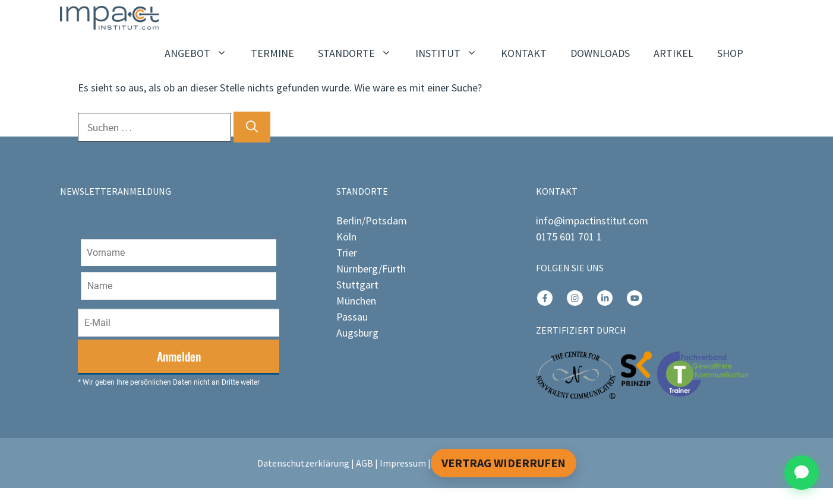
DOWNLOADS (600, 53)
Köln (346, 237)
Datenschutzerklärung (303, 463)
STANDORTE (361, 53)
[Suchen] (252, 127)
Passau (352, 317)
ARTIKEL (673, 53)
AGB (365, 463)
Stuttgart (357, 285)
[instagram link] (545, 298)
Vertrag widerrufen (504, 463)
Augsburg (357, 333)
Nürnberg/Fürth (371, 269)
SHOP (730, 53)
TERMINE (272, 53)
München (356, 301)
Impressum (403, 463)
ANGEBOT (202, 53)
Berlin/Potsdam (372, 221)
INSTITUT (452, 53)
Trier (347, 253)
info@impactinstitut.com (592, 221)
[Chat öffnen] (802, 473)
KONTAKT (524, 53)
